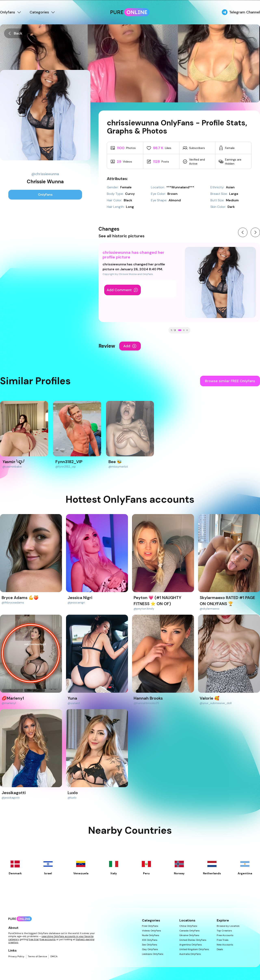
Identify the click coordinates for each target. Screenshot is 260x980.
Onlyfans (11, 12)
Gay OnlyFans (150, 949)
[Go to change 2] (184, 330)
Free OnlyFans (150, 926)
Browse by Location (228, 926)
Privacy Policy (16, 957)
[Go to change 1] (180, 330)
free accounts (48, 939)
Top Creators (224, 931)
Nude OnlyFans (151, 935)
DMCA (54, 957)
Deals (220, 949)
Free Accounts (225, 935)
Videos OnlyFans (152, 931)
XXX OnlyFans (150, 940)
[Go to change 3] (187, 330)
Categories (43, 12)
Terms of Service (37, 957)
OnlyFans (45, 195)
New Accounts (225, 945)
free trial (34, 939)
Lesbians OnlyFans (153, 954)
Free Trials (223, 940)
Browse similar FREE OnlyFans (230, 381)
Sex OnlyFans (150, 945)
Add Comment (122, 290)
